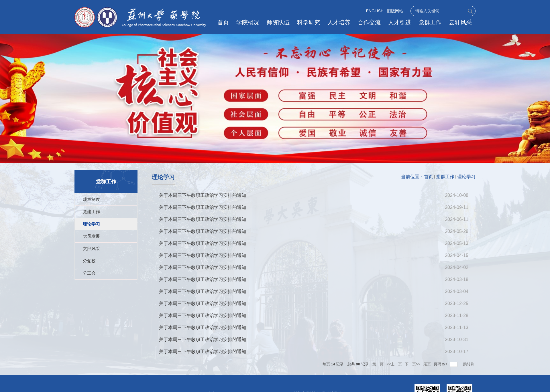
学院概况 (250, 22)
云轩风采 (460, 22)
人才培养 (340, 22)
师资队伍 (280, 22)
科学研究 (310, 22)
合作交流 (370, 22)
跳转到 (469, 364)
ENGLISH (375, 11)
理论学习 (466, 177)
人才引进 (400, 22)
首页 (225, 22)
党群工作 (430, 22)
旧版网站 (395, 11)
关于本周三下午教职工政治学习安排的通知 (203, 195)
